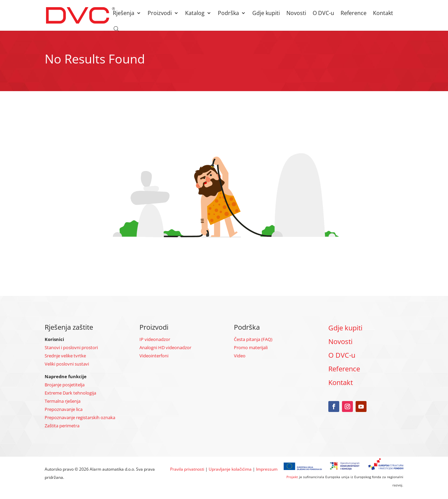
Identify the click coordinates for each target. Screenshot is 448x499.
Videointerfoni (154, 356)
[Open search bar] (116, 28)
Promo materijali (251, 347)
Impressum (267, 469)
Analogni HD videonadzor (165, 347)
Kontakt (383, 14)
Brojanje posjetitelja (65, 385)
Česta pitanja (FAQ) (253, 339)
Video (240, 356)
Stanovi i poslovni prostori (71, 347)
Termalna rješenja (63, 401)
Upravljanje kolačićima (230, 469)
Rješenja (124, 14)
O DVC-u (323, 14)
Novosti (296, 14)
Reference (354, 14)
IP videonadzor (155, 339)
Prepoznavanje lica (64, 409)
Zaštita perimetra (62, 426)
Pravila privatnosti (187, 469)
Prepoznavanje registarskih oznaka (80, 417)
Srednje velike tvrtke (65, 356)
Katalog (195, 14)
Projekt (292, 477)
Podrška (228, 14)
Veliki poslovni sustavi (67, 364)
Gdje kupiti (266, 14)
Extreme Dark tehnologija (70, 393)
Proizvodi (160, 14)
